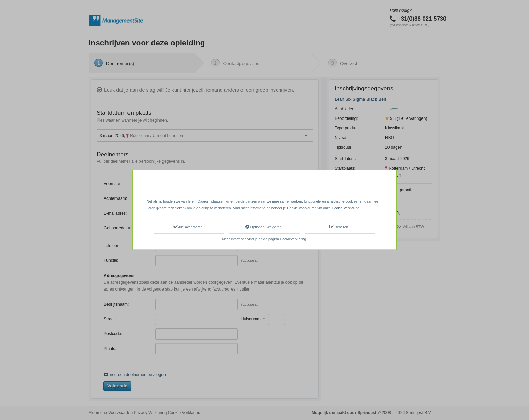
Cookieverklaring (293, 239)
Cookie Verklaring (345, 208)
